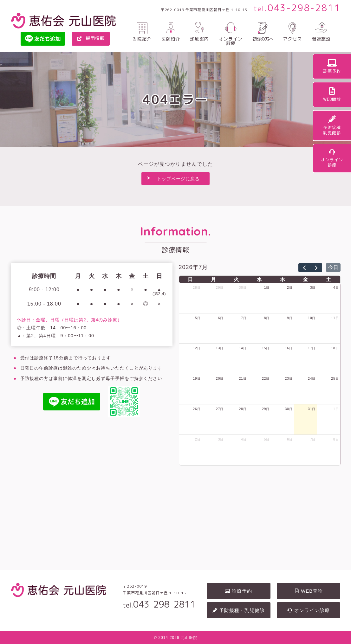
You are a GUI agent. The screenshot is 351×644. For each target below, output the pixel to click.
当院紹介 (142, 39)
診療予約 (239, 590)
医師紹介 (171, 39)
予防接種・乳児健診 (239, 610)
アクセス (292, 39)
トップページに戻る (178, 179)
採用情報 (95, 38)
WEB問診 (309, 590)
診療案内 (199, 39)
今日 (333, 267)
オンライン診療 (231, 41)
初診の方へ (263, 39)
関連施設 (321, 39)
